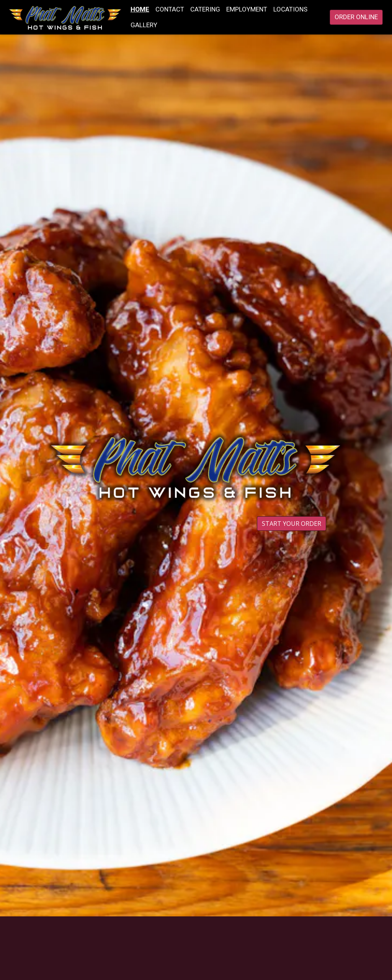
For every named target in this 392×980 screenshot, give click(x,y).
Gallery (144, 25)
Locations (290, 9)
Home (140, 9)
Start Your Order (292, 524)
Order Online (356, 17)
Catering (205, 9)
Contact (170, 9)
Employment (247, 9)
